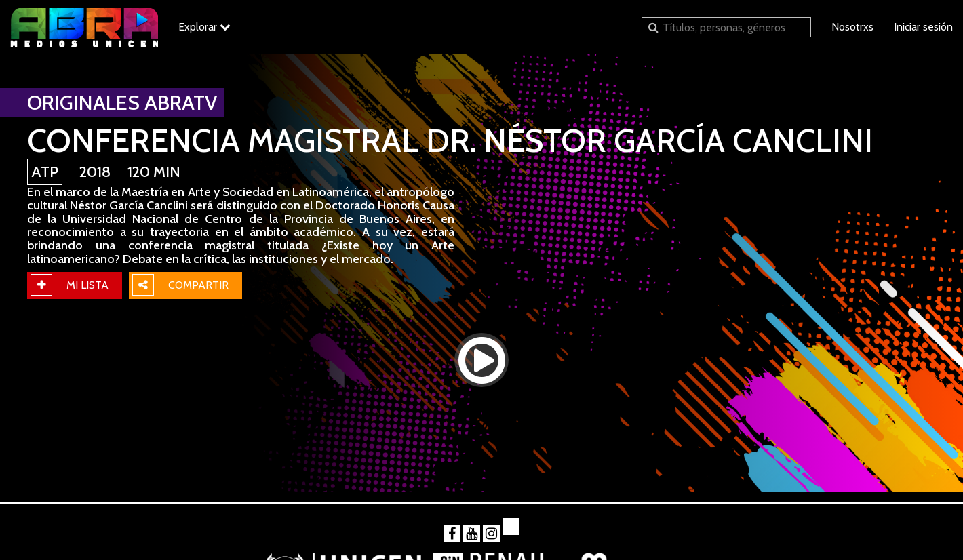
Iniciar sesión (923, 27)
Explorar (204, 27)
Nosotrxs (852, 27)
